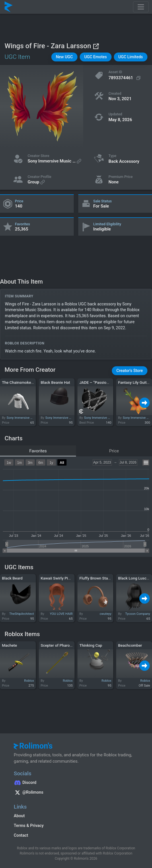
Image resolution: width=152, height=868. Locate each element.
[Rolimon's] (9, 7)
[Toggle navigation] (141, 7)
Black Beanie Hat (55, 382)
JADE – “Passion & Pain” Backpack (110, 382)
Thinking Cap (91, 645)
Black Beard (12, 578)
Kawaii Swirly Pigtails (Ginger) (67, 578)
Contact (21, 835)
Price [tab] (114, 451)
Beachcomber (130, 645)
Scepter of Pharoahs (58, 645)
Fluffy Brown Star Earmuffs (103, 578)
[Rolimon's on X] (76, 793)
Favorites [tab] (38, 451)
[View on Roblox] (96, 46)
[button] (64, 57)
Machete (10, 645)
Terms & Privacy (29, 826)
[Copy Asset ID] (125, 78)
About (19, 816)
